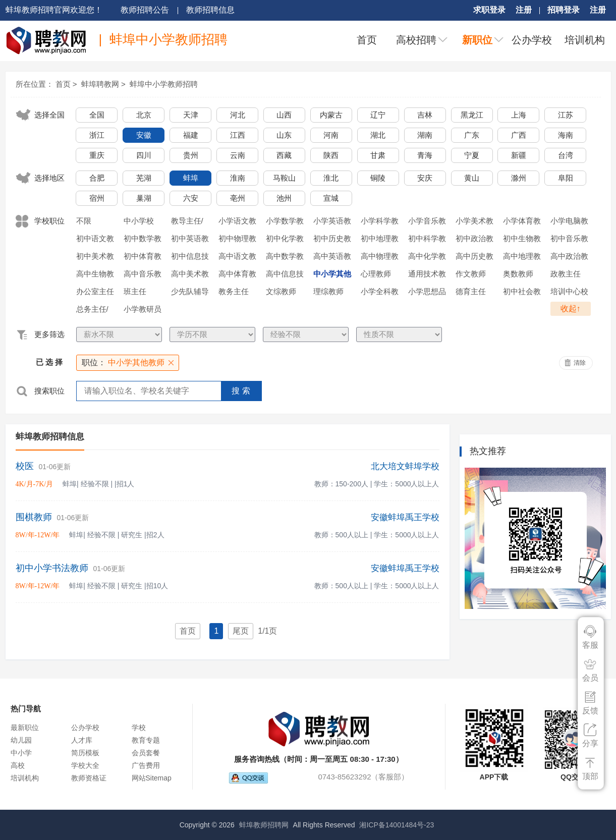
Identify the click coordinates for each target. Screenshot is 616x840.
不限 (84, 221)
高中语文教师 (237, 258)
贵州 (191, 155)
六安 (191, 198)
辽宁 (378, 115)
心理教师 (376, 274)
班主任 (135, 291)
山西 (284, 115)
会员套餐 (146, 753)
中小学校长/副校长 (140, 222)
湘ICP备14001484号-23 (397, 825)
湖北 (378, 135)
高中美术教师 (190, 275)
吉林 (425, 115)
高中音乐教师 (143, 275)
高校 (18, 765)
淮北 (331, 178)
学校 (139, 727)
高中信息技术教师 (285, 275)
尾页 (241, 631)
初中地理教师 (380, 240)
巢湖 (144, 198)
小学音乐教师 (427, 222)
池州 (284, 198)
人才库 (82, 740)
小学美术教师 (474, 222)
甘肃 (378, 155)
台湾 (566, 155)
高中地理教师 (522, 258)
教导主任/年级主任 (187, 222)
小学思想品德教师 (427, 293)
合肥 (97, 178)
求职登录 (489, 10)
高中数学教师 (285, 258)
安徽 (144, 135)
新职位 (477, 40)
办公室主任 (95, 291)
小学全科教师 (380, 293)
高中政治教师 (569, 258)
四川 (144, 155)
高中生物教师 (95, 275)
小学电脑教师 (569, 222)
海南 (566, 135)
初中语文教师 (95, 240)
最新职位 (25, 727)
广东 (472, 135)
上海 (519, 115)
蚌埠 (191, 178)
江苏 (566, 115)
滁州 (519, 178)
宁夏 (472, 155)
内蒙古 (331, 115)
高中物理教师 (380, 258)
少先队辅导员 (190, 293)
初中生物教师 (522, 240)
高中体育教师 (237, 275)
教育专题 (146, 740)
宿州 (97, 198)
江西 (238, 135)
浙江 (97, 135)
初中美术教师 (95, 258)
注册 (524, 10)
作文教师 (471, 274)
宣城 (331, 198)
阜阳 (566, 178)
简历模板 (85, 753)
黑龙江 (472, 115)
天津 (191, 115)
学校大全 (85, 765)
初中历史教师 (332, 240)
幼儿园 (21, 740)
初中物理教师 (237, 240)
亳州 (238, 198)
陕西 (331, 155)
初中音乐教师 (569, 240)
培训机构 (585, 40)
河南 (331, 135)
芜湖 (144, 178)
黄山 (472, 178)
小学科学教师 (380, 222)
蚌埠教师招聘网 (264, 825)
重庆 (97, 155)
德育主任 (471, 291)
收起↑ (571, 309)
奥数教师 (518, 274)
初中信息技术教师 (190, 258)
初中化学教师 (285, 240)
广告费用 (146, 765)
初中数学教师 (143, 240)
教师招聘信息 (210, 10)
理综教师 (328, 291)
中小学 (21, 753)
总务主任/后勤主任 (92, 311)
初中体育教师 (143, 258)
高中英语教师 (332, 258)
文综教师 (281, 291)
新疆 (519, 155)
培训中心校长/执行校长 (569, 293)
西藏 (284, 155)
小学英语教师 (332, 222)
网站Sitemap (152, 778)
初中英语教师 (190, 240)
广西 (519, 135)
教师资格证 (89, 778)
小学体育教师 (522, 222)
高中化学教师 (427, 258)
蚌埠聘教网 (100, 84)
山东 (284, 135)
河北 (238, 115)
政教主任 (566, 274)
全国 (97, 115)
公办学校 (532, 40)
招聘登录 (564, 10)
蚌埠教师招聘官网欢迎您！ (54, 10)
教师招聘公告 (145, 10)
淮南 (238, 178)
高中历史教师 (474, 258)
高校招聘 (416, 40)
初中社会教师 (522, 293)
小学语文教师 (237, 222)
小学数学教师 (285, 222)
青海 (425, 155)
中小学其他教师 (332, 275)
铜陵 (378, 178)
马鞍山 (284, 178)
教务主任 (234, 291)
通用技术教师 (427, 275)
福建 (191, 135)
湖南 (425, 135)
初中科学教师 (427, 240)
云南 (238, 155)
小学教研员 (143, 309)
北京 (144, 115)
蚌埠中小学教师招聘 (164, 84)
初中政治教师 (474, 240)
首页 (367, 40)
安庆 (425, 178)
